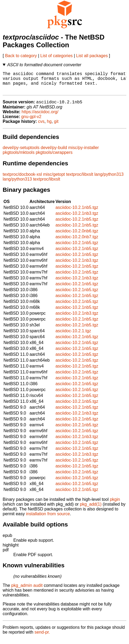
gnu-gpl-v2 (31, 122)
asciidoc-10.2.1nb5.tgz (77, 212)
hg (49, 126)
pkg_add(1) (91, 509)
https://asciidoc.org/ (40, 117)
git (56, 126)
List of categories (56, 56)
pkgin (115, 504)
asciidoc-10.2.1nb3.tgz (77, 218)
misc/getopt (54, 179)
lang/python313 (109, 179)
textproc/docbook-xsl (22, 179)
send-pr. (42, 637)
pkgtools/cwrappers (54, 157)
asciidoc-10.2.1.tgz (73, 336)
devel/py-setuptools (21, 153)
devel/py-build (54, 153)
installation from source (48, 519)
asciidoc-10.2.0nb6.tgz (77, 236)
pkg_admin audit (27, 590)
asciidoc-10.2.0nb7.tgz (77, 242)
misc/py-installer (84, 153)
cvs (41, 126)
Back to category (21, 56)
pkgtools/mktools (19, 157)
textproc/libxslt (79, 179)
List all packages (92, 56)
